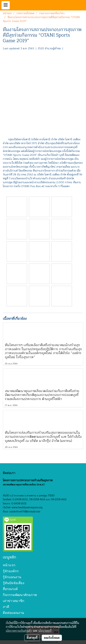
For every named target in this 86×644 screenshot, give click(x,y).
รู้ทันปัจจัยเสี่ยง (14, 583)
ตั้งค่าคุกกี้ (32, 638)
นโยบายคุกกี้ (45, 631)
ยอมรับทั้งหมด (52, 638)
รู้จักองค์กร (11, 571)
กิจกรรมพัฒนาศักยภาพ (20, 595)
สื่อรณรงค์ (10, 589)
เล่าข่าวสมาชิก (14, 601)
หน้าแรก (9, 565)
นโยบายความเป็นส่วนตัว (19, 631)
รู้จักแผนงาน (12, 577)
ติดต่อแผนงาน (13, 613)
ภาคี (6, 607)
